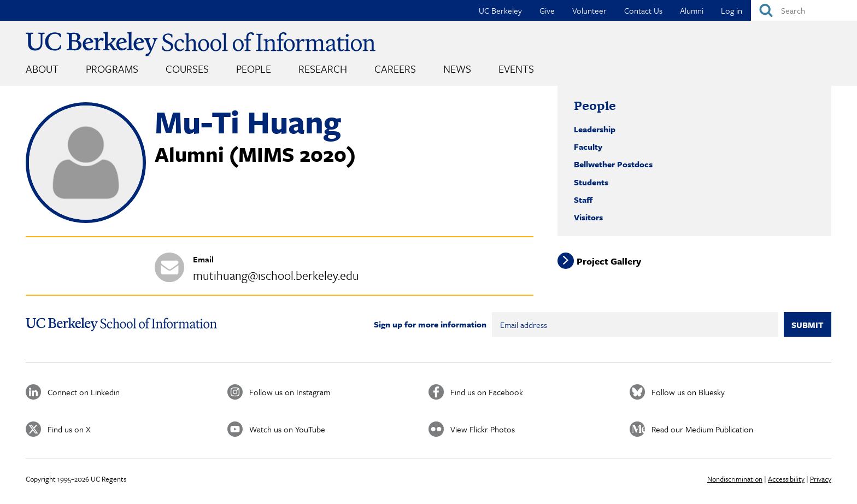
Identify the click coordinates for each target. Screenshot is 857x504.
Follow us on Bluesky (688, 392)
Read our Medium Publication (702, 429)
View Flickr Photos (483, 429)
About (42, 69)
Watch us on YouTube (287, 429)
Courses (187, 69)
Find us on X (69, 429)
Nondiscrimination (735, 479)
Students (591, 182)
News (457, 69)
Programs (112, 69)
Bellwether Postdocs (613, 164)
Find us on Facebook (487, 392)
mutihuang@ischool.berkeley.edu (276, 275)
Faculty (588, 146)
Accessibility (786, 479)
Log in (732, 10)
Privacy (821, 479)
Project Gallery (609, 260)
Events (516, 69)
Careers (395, 69)
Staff (583, 200)
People (254, 69)
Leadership (595, 129)
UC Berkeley (500, 10)
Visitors (588, 217)
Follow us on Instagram (290, 392)
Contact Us (643, 10)
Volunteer (589, 10)
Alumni (692, 10)
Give (547, 10)
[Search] (804, 10)
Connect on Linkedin (84, 392)
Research (323, 69)
